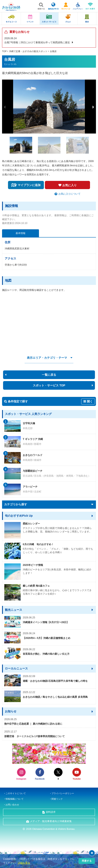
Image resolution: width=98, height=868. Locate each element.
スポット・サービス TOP (49, 385)
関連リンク (57, 799)
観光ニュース (14, 610)
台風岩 (53, 51)
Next (93, 107)
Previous (5, 107)
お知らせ (11, 711)
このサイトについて (16, 793)
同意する (87, 861)
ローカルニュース (16, 668)
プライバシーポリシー (63, 793)
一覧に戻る (49, 375)
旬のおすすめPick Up (19, 516)
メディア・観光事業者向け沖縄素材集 (51, 821)
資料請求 (51, 812)
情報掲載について (15, 799)
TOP (4, 51)
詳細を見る (24, 863)
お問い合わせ (12, 805)
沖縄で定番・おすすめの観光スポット (28, 51)
